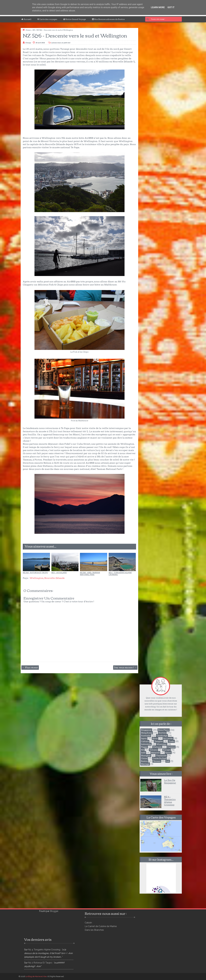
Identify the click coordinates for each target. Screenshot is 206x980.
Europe (167, 750)
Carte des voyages (47, 19)
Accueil (26, 19)
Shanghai (146, 756)
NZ (34, 30)
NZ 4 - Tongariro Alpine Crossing (120, 574)
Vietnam (157, 747)
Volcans (153, 750)
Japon (144, 738)
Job (168, 761)
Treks (171, 741)
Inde (143, 753)
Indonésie (146, 744)
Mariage (145, 764)
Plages (144, 747)
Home (28, 30)
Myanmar (162, 744)
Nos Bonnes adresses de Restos (108, 19)
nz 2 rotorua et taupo (40, 963)
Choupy (28, 43)
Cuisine (171, 747)
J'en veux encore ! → (125, 668)
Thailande (161, 756)
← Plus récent (30, 668)
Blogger (54, 911)
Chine (144, 758)
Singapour (146, 730)
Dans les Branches (94, 930)
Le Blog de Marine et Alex (36, 976)
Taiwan (157, 761)
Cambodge (162, 736)
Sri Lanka (168, 738)
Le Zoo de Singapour (170, 782)
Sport (168, 753)
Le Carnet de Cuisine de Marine (101, 926)
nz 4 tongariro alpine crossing (44, 950)
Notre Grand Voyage (75, 19)
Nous (155, 738)
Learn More (158, 7)
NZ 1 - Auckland (59, 573)
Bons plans (164, 730)
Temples (159, 741)
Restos (144, 761)
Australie (146, 736)
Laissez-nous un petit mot (61, 43)
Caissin (88, 923)
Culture (145, 741)
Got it (171, 7)
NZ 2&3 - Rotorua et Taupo (35, 573)
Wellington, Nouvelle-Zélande (47, 578)
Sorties (162, 733)
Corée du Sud (159, 758)
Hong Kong (147, 733)
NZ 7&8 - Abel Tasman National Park (90, 574)
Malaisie (155, 753)
